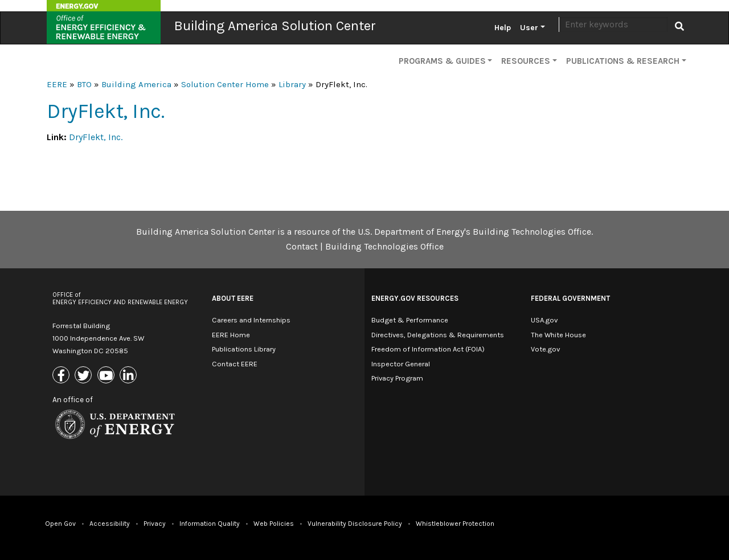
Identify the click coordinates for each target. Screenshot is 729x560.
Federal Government (570, 298)
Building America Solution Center (275, 26)
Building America (136, 84)
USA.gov (544, 320)
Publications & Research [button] (623, 61)
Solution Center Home (225, 84)
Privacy (155, 524)
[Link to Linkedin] (130, 376)
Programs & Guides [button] (442, 61)
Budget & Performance (410, 320)
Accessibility (110, 524)
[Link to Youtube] (107, 376)
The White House (558, 335)
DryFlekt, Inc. (96, 137)
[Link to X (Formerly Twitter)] (85, 376)
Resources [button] (526, 61)
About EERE (233, 298)
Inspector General (401, 364)
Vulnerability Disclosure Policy (355, 524)
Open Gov (60, 524)
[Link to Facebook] (62, 376)
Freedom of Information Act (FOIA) (428, 349)
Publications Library (244, 349)
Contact (302, 246)
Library (292, 84)
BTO (84, 84)
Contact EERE (235, 364)
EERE (57, 84)
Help (503, 28)
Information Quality (210, 524)
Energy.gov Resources (415, 298)
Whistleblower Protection (455, 524)
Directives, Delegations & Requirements (438, 335)
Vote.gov (545, 349)
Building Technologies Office (384, 246)
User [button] (529, 28)
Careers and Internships (251, 320)
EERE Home (231, 335)
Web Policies (274, 524)
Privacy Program (397, 378)
